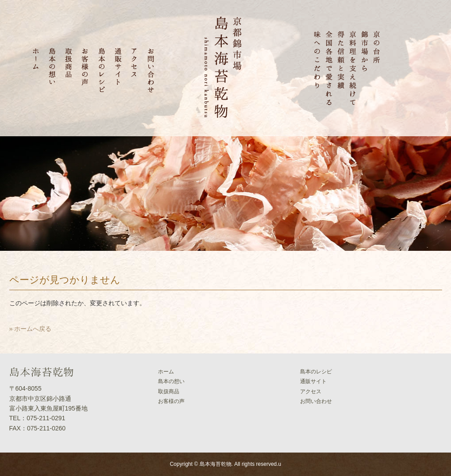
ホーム (166, 372)
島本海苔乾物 (216, 464)
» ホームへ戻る (31, 329)
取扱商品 (169, 392)
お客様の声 (171, 401)
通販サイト (313, 381)
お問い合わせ (316, 401)
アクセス (311, 392)
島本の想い (171, 381)
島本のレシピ (316, 372)
